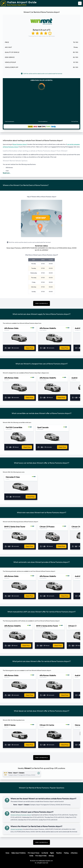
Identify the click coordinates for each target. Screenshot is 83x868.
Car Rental (45, 853)
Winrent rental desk (16, 829)
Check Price (29, 348)
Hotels (31, 856)
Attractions (74, 853)
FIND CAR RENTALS (42, 303)
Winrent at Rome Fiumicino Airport (21, 815)
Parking (66, 853)
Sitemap (51, 856)
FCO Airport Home (34, 853)
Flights (52, 853)
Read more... (7, 173)
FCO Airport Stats (41, 856)
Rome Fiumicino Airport (20, 144)
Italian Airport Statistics (18, 853)
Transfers (59, 853)
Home (7, 853)
